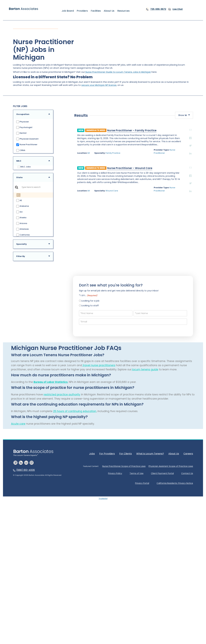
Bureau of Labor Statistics (51, 485)
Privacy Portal (142, 587)
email (149, 299)
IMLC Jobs (24, 167)
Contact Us (187, 577)
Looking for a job (90, 404)
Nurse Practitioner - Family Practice (84, 299)
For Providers (107, 557)
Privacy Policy (115, 577)
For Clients (126, 557)
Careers (188, 557)
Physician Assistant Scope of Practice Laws (171, 570)
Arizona (22, 223)
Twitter (149, 314)
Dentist (21, 133)
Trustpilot (103, 602)
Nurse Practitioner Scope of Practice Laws (124, 570)
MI (41, 322)
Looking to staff (90, 409)
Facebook (149, 306)
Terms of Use (137, 577)
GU (19, 212)
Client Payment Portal (162, 577)
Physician (22, 122)
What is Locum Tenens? (150, 557)
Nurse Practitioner (27, 145)
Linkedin (149, 322)
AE (19, 201)
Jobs (92, 557)
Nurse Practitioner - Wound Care (82, 337)
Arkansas (22, 229)
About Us (174, 557)
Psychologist (24, 128)
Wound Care (65, 359)
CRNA (21, 150)
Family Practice (66, 322)
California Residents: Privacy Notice (175, 587)
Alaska (21, 218)
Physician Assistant (27, 139)
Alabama (22, 206)
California (23, 235)
